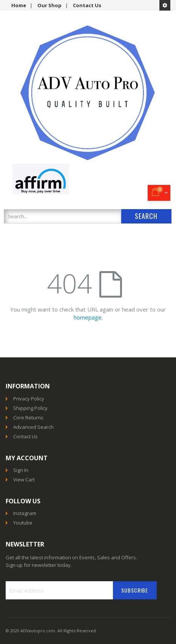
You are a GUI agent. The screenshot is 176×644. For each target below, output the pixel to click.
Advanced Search (33, 427)
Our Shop (49, 5)
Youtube (23, 523)
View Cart (24, 480)
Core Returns (28, 417)
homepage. (88, 317)
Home (19, 5)
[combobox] (63, 216)
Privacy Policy (29, 399)
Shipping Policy (30, 408)
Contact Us (87, 5)
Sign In (21, 470)
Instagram (25, 513)
